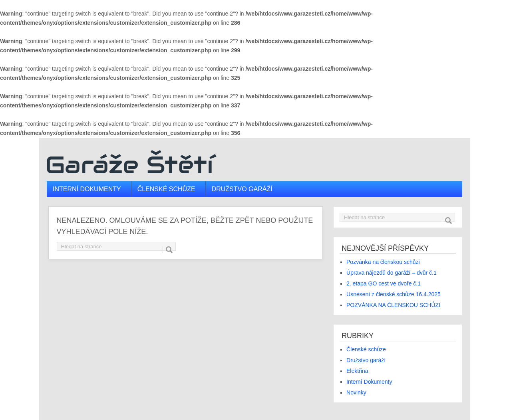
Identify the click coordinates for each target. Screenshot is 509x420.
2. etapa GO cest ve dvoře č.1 (384, 283)
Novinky (356, 392)
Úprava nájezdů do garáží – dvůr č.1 (392, 273)
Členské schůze (166, 189)
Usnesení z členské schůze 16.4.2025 (394, 294)
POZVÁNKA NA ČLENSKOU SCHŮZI (393, 305)
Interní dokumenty (87, 189)
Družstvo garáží (242, 189)
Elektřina (357, 371)
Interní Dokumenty (369, 382)
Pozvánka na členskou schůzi (383, 262)
